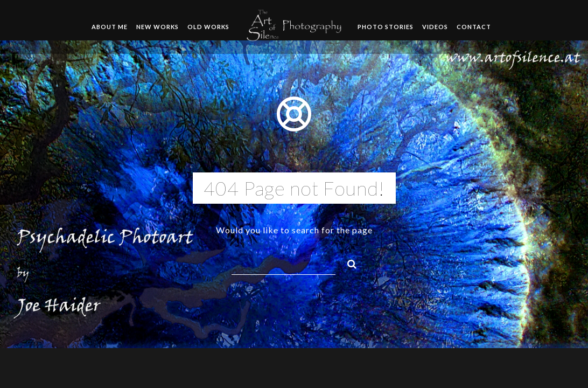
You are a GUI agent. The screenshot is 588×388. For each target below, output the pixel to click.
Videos (435, 27)
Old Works (208, 27)
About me (110, 27)
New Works (157, 27)
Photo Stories (386, 27)
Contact (474, 27)
